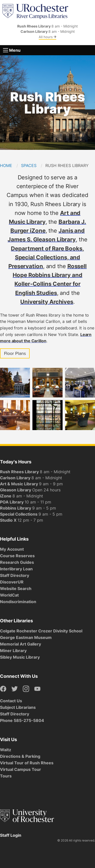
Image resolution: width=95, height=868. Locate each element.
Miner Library (13, 651)
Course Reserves (17, 556)
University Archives (47, 302)
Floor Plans (15, 353)
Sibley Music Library (20, 657)
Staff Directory (15, 575)
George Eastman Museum (26, 637)
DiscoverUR (12, 582)
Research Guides (17, 562)
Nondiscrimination (18, 602)
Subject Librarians (18, 707)
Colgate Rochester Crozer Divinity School (41, 631)
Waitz (6, 750)
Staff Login (11, 835)
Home (6, 165)
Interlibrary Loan (16, 569)
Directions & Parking (20, 756)
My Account (12, 549)
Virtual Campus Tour (21, 769)
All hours (48, 37)
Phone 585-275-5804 (22, 720)
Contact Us (11, 701)
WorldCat (9, 595)
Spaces (29, 165)
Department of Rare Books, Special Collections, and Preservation (46, 257)
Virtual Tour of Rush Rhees (27, 763)
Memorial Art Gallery (21, 644)
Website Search (16, 589)
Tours (6, 776)
